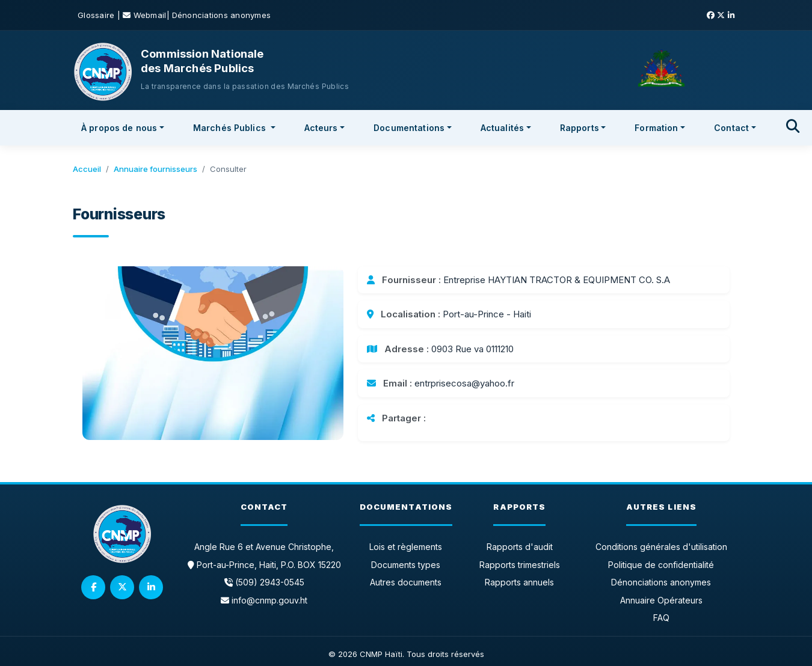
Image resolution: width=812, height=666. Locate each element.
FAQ (661, 618)
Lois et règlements (406, 547)
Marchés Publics (231, 128)
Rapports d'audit (520, 547)
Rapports (580, 128)
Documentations (409, 128)
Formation (656, 128)
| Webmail (142, 15)
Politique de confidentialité (661, 565)
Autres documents (406, 582)
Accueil (87, 169)
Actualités (502, 128)
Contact (731, 128)
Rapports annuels (519, 582)
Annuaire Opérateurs (661, 600)
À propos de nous (119, 128)
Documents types (406, 565)
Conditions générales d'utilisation (661, 547)
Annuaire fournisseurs (155, 169)
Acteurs (321, 128)
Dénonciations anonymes (222, 15)
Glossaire (97, 15)
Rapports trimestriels (520, 565)
